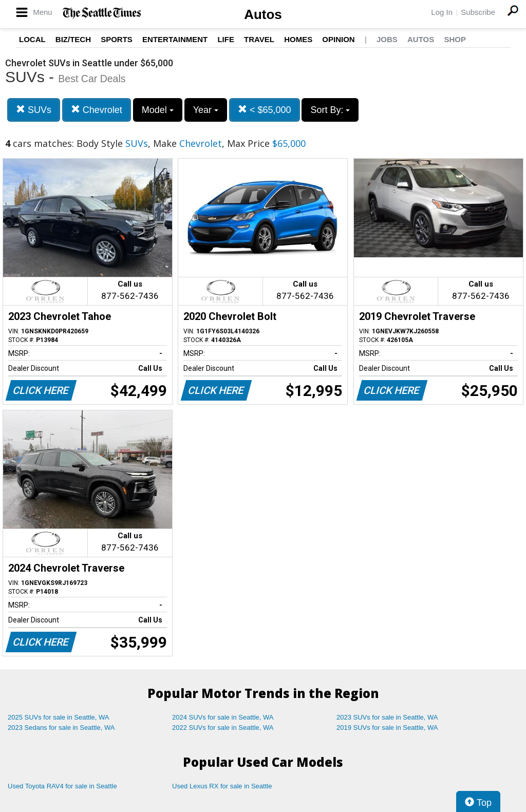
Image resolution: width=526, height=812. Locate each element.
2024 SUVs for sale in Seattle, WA (223, 717)
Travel (259, 39)
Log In (442, 12)
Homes (298, 39)
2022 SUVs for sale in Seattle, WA (223, 728)
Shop (455, 39)
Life (226, 39)
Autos (263, 14)
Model (158, 110)
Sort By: (330, 110)
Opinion (338, 39)
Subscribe (478, 12)
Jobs (387, 39)
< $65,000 (265, 110)
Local (32, 39)
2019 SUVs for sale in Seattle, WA (387, 728)
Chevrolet (97, 110)
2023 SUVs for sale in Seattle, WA (387, 717)
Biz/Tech (73, 39)
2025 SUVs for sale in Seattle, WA (59, 717)
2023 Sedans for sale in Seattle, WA (61, 728)
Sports (117, 39)
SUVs (34, 110)
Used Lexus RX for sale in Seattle (222, 786)
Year (206, 110)
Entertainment (175, 39)
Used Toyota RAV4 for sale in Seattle (62, 786)
